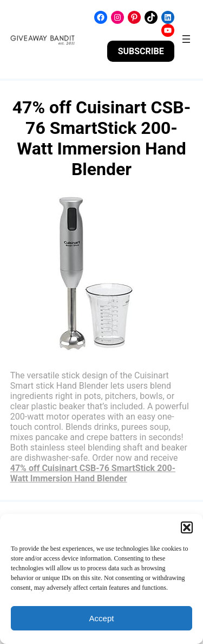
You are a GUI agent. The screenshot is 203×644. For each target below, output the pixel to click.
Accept (102, 618)
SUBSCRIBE (141, 51)
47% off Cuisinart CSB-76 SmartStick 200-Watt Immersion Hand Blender (93, 473)
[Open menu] (186, 39)
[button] (187, 527)
